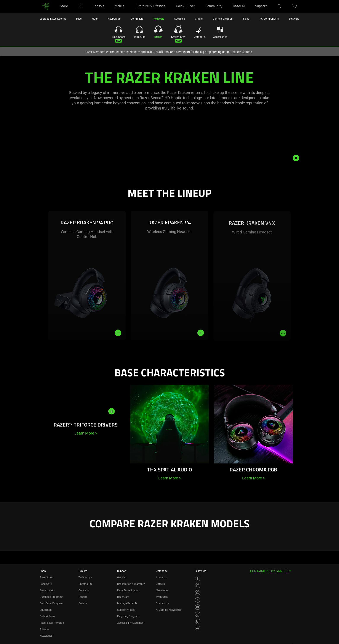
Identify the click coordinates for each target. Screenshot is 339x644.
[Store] (72, 0)
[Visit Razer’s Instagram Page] (198, 586)
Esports (83, 597)
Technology (85, 577)
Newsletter (46, 636)
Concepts (84, 590)
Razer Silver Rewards (52, 623)
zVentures (162, 597)
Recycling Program (128, 616)
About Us (161, 577)
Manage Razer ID (127, 603)
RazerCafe (46, 584)
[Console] (108, 0)
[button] (295, 6)
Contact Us (162, 603)
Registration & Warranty (131, 584)
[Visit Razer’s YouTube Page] (198, 607)
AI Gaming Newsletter (169, 610)
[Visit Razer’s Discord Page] (198, 628)
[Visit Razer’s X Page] (198, 600)
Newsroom (162, 590)
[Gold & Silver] (199, 0)
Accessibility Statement (131, 623)
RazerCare (123, 597)
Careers (160, 584)
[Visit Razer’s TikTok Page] (198, 614)
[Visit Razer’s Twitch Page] (198, 621)
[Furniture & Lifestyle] (170, 0)
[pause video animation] (296, 158)
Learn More (86, 433)
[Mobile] (129, 0)
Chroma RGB (86, 584)
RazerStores (47, 577)
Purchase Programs (51, 597)
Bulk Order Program (51, 603)
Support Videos (126, 610)
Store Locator (48, 590)
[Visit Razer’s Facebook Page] (198, 579)
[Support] (271, 0)
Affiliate (44, 629)
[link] (46, 6)
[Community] (227, 0)
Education (46, 610)
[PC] (87, 0)
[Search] (280, 6)
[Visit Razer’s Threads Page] (198, 593)
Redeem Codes (241, 52)
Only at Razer (47, 616)
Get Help (122, 577)
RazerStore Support (128, 590)
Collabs (83, 603)
